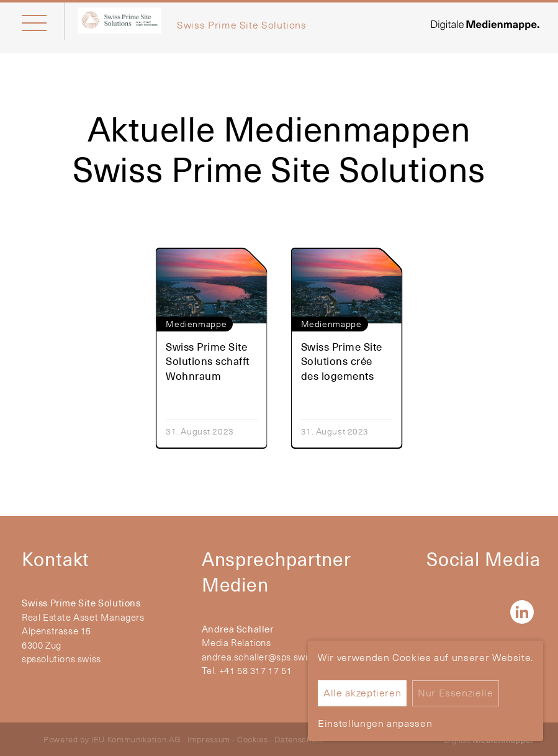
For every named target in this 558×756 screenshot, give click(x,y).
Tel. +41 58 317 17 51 (247, 671)
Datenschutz (299, 739)
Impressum (209, 739)
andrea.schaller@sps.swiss (259, 657)
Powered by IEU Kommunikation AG (112, 739)
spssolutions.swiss (61, 659)
